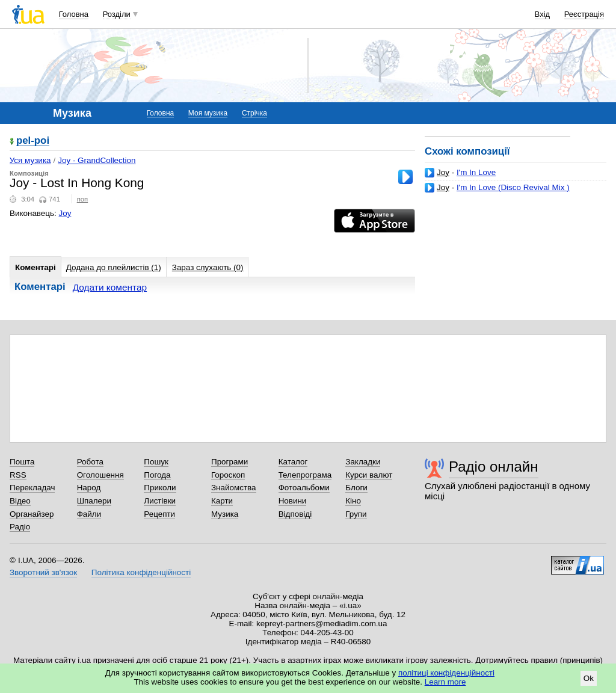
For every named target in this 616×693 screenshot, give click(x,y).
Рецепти (159, 514)
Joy (443, 172)
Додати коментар (110, 287)
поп (83, 199)
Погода (157, 475)
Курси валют (369, 475)
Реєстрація (584, 14)
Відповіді (295, 514)
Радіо (20, 527)
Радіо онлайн (494, 467)
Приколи (160, 488)
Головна (74, 14)
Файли (89, 514)
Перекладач (32, 488)
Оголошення (100, 475)
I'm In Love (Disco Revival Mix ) (513, 187)
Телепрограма (305, 475)
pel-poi (33, 141)
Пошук (156, 462)
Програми (229, 462)
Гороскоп (228, 475)
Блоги (356, 488)
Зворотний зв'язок (43, 572)
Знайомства (234, 488)
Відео (20, 501)
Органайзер (32, 514)
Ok (589, 678)
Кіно (353, 501)
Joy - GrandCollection (97, 160)
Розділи (117, 14)
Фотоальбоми (304, 488)
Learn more (445, 682)
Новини (293, 501)
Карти (222, 501)
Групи (356, 514)
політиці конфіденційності (446, 673)
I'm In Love (476, 172)
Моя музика (208, 113)
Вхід (543, 14)
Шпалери (94, 501)
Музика (225, 514)
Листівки (160, 501)
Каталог (293, 462)
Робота (90, 462)
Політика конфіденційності (141, 572)
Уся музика (30, 160)
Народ (89, 488)
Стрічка (254, 113)
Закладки (363, 462)
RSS (18, 475)
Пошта (22, 462)
